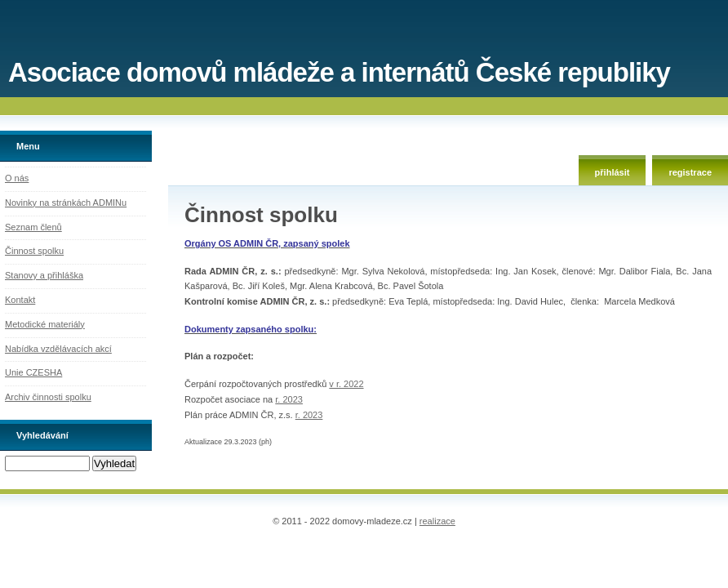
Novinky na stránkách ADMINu (66, 203)
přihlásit (613, 172)
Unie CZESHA (33, 372)
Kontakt (20, 300)
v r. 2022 (346, 384)
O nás (17, 178)
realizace (437, 521)
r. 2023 (289, 399)
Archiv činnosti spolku (48, 397)
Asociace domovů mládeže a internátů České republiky (339, 72)
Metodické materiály (45, 324)
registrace (690, 172)
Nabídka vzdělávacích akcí (58, 349)
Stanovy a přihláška (44, 275)
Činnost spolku (34, 251)
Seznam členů (33, 227)
